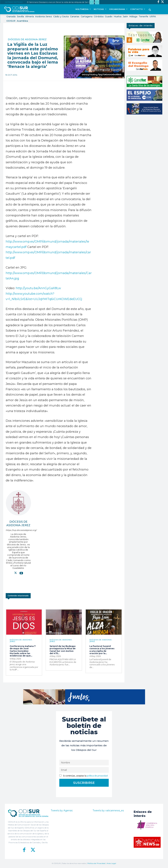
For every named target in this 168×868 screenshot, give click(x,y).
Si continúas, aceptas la (83, 776)
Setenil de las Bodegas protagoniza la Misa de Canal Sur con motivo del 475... (63, 650)
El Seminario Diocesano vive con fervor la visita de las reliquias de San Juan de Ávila (64, 2)
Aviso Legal (111, 863)
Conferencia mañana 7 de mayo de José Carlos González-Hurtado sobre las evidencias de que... (23, 651)
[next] (97, 2)
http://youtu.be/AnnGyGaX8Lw (38, 288)
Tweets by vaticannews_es (108, 811)
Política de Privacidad (96, 863)
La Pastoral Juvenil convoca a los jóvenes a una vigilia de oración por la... (102, 650)
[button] (150, 10)
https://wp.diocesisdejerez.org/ (18, 530)
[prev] (92, 2)
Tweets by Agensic (62, 811)
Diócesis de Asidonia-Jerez (27, 39)
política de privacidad (97, 776)
